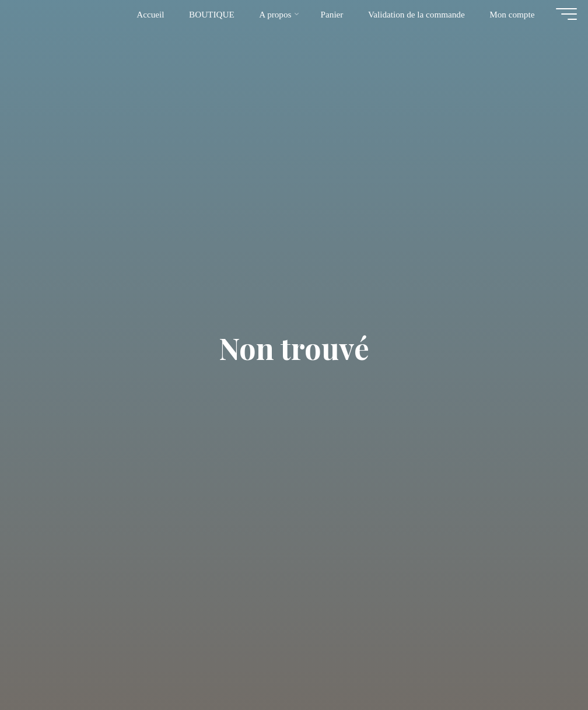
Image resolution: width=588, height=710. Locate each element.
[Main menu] (560, 19)
